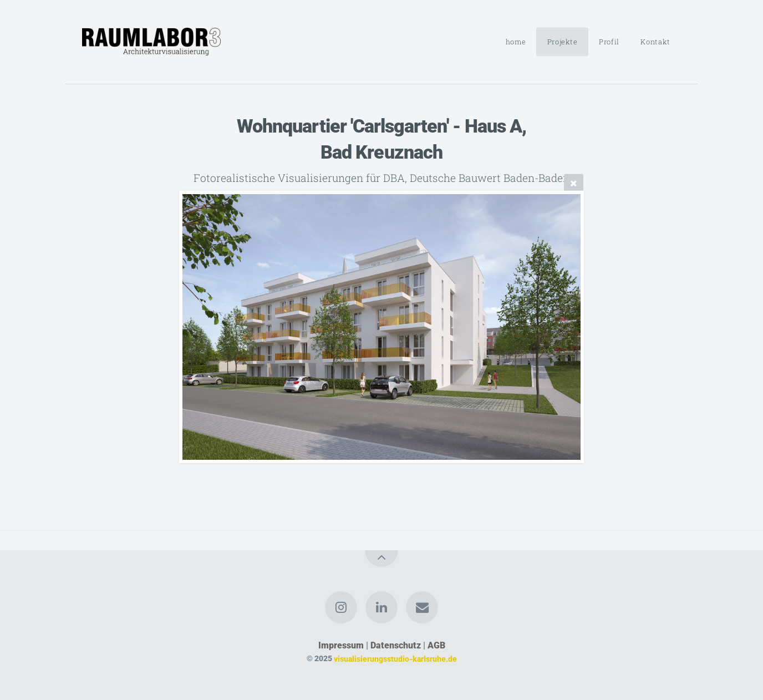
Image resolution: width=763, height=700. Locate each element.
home (516, 42)
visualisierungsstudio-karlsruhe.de (395, 659)
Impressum (341, 645)
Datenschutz (396, 645)
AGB (436, 645)
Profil (609, 42)
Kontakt (655, 42)
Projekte (563, 42)
